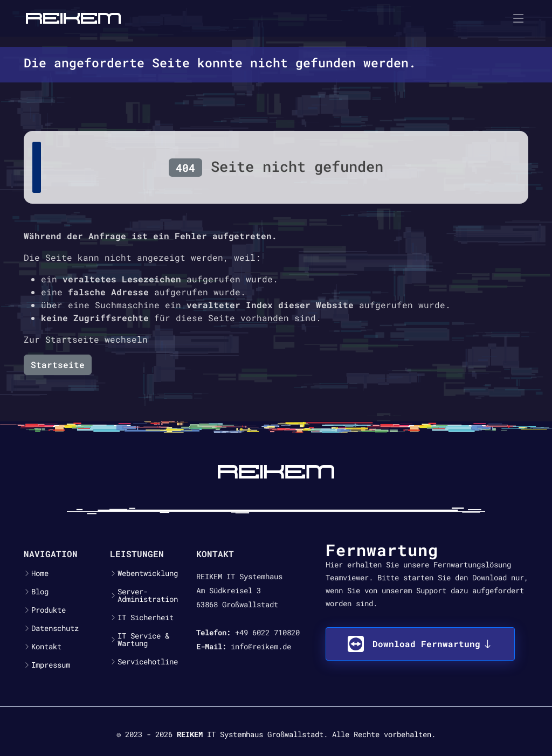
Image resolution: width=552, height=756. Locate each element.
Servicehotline (148, 662)
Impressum (51, 665)
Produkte (49, 610)
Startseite (58, 365)
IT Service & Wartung (143, 640)
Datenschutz (55, 628)
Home (40, 573)
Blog (40, 592)
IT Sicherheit (146, 618)
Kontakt (46, 647)
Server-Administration (148, 595)
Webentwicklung (148, 573)
